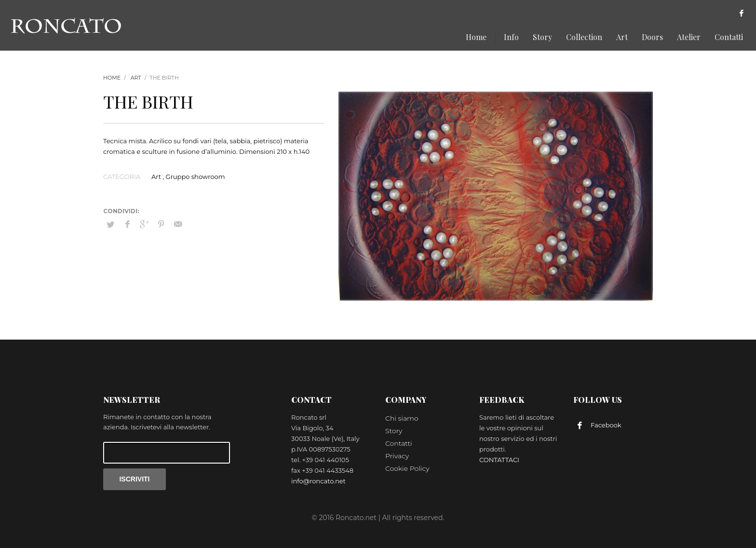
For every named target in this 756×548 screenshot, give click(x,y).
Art (136, 78)
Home (112, 78)
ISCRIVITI (134, 479)
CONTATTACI (499, 460)
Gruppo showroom (196, 177)
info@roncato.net (318, 481)
